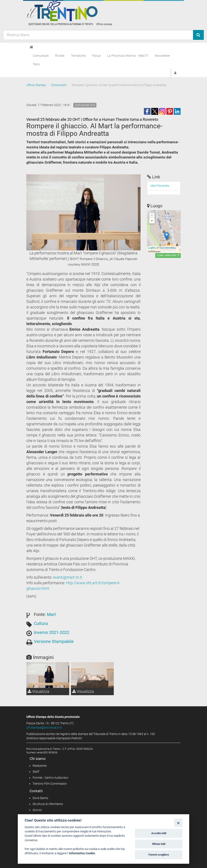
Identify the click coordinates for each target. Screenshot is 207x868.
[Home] (31, 47)
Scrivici (37, 810)
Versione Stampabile (54, 641)
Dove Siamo (40, 798)
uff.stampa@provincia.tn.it (44, 728)
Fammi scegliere (159, 855)
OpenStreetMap (168, 248)
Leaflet (152, 248)
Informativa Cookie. (82, 853)
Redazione (40, 766)
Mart (51, 614)
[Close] (178, 823)
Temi (36, 64)
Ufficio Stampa (36, 85)
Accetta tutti (159, 833)
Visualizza (38, 691)
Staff (36, 772)
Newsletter (162, 56)
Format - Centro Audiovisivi (50, 778)
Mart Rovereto (160, 186)
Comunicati (41, 56)
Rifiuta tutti (159, 844)
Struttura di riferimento (48, 804)
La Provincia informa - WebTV (128, 56)
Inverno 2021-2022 (52, 632)
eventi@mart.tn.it (68, 577)
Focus (96, 56)
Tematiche (78, 56)
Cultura (41, 623)
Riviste (60, 56)
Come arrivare (168, 255)
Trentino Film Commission (50, 784)
